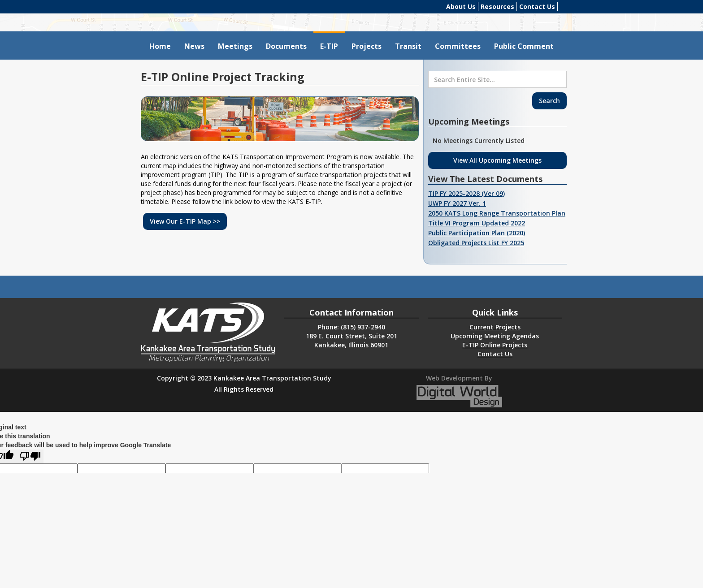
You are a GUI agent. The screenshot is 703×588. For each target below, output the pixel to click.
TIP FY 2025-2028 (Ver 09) (466, 193)
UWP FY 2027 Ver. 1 (457, 203)
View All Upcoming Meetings (497, 160)
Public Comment (524, 46)
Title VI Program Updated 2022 (477, 223)
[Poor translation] (30, 456)
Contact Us (537, 6)
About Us (461, 6)
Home (160, 46)
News (194, 46)
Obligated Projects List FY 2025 (476, 243)
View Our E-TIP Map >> (185, 221)
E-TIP (329, 46)
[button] (235, 45)
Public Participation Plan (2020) (477, 233)
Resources (497, 6)
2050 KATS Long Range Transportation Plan (497, 213)
